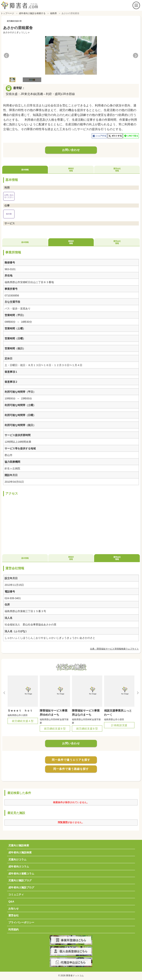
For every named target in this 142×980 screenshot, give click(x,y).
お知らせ (13, 908)
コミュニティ (16, 894)
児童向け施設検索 (19, 844)
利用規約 (13, 929)
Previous (6, 55)
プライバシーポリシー (21, 921)
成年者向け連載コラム (21, 873)
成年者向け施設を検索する (32, 12)
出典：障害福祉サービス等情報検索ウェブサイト (114, 648)
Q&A (11, 901)
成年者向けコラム (19, 866)
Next (136, 55)
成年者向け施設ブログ (21, 886)
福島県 (53, 12)
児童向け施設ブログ (20, 879)
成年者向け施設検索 (20, 852)
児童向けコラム (17, 859)
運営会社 (13, 914)
